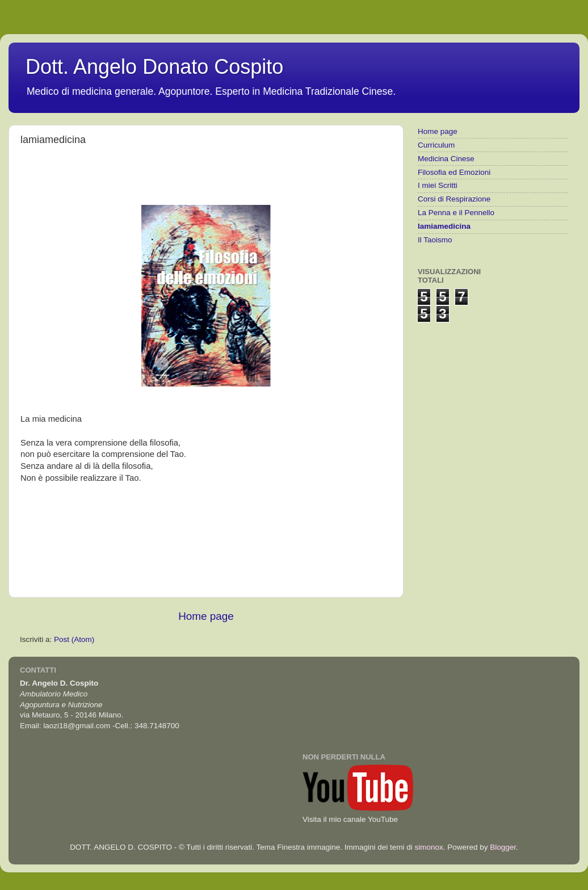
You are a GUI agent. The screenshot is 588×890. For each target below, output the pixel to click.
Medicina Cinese (446, 159)
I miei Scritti (438, 185)
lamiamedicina (444, 226)
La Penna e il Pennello (456, 213)
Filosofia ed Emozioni (454, 172)
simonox (429, 847)
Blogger (503, 847)
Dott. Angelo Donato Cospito (154, 67)
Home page (206, 616)
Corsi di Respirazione (454, 199)
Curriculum (436, 145)
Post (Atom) (74, 639)
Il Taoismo (435, 240)
